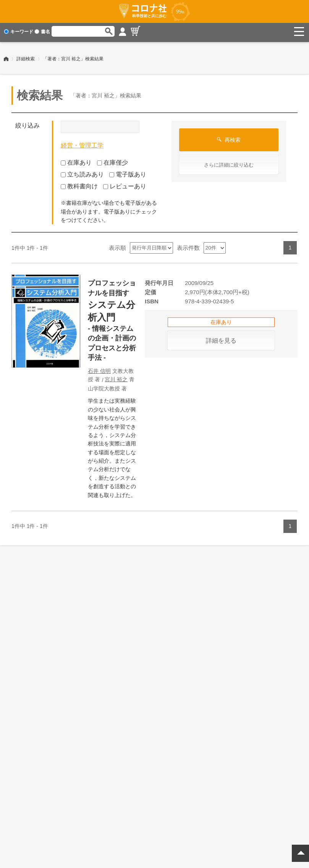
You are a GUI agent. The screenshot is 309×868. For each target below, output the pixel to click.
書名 (42, 32)
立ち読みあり (82, 172)
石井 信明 (99, 369)
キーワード (19, 32)
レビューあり (125, 184)
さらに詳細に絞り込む (229, 163)
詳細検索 (26, 57)
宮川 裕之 (116, 377)
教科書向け (79, 184)
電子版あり (128, 172)
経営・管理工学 (82, 143)
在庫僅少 (112, 161)
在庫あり (76, 161)
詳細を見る (221, 339)
